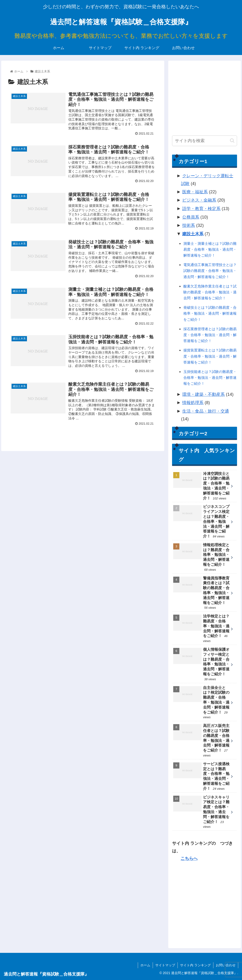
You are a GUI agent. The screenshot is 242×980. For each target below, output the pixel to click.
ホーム (145, 965)
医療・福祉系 (195, 192)
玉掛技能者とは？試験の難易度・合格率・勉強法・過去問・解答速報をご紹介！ (210, 378)
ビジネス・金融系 (199, 200)
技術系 (189, 225)
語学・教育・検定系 (201, 209)
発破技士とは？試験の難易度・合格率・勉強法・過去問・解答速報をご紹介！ (210, 313)
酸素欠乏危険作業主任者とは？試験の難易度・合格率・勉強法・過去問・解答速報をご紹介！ (210, 292)
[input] (204, 141)
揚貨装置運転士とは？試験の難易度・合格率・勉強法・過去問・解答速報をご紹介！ (210, 356)
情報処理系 (193, 403)
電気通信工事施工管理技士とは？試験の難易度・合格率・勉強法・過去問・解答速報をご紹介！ (210, 271)
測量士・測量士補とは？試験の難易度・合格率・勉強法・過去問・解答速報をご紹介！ (210, 249)
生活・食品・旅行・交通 (206, 411)
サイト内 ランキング (195, 965)
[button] (232, 141)
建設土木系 (193, 234)
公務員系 (191, 217)
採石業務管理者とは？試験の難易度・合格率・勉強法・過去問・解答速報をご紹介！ (210, 335)
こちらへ (189, 858)
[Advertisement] (204, 94)
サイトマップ (165, 965)
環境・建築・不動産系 (203, 394)
